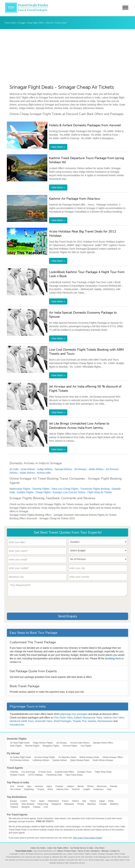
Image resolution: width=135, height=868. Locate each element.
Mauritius (92, 804)
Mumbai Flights (32, 746)
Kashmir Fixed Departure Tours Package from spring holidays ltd (87, 160)
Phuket (81, 804)
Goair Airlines (28, 469)
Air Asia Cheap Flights (45, 757)
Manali (80, 786)
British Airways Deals (89, 757)
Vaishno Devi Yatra (114, 718)
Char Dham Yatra (63, 718)
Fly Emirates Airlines (20, 760)
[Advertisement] (67, 56)
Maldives (114, 804)
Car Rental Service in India (81, 848)
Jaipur (49, 786)
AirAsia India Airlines (80, 743)
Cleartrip (14, 772)
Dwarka (92, 721)
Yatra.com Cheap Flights (65, 489)
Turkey (93, 801)
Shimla (90, 786)
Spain (42, 801)
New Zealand (28, 804)
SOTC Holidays (35, 775)
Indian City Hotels (38, 848)
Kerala (20, 786)
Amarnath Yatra (44, 721)
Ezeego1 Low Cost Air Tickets (69, 492)
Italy (84, 801)
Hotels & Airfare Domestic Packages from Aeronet (85, 125)
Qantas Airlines (60, 760)
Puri (84, 721)
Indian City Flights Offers (58, 848)
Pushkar (59, 786)
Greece (75, 801)
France (65, 801)
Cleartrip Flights (41, 489)
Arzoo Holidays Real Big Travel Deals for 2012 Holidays (83, 233)
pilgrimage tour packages (74, 714)
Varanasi (39, 786)
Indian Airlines (27, 473)
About (60, 851)
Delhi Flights (16, 746)
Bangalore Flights (51, 746)
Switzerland (53, 801)
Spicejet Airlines (63, 469)
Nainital (114, 786)
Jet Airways (80, 469)
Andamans (98, 789)
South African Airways (103, 760)
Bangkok (26, 807)
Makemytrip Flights (20, 489)
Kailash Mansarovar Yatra (88, 718)
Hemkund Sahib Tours (22, 721)
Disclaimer (95, 851)
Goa (12, 786)
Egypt (102, 801)
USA (46, 807)
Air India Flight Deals (20, 743)
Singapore (56, 804)
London (24, 801)
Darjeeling (29, 789)
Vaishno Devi (62, 789)
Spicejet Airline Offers (103, 743)
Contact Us (115, 851)
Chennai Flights (70, 746)
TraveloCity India (54, 775)
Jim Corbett (15, 789)
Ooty (109, 789)
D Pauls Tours (45, 772)
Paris (33, 801)
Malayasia (69, 804)
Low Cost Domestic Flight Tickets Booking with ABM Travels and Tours (86, 352)
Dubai (111, 801)
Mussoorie (102, 786)
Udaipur (70, 786)
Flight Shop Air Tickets (100, 492)
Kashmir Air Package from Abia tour (75, 199)
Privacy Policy (70, 851)
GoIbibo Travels (17, 775)
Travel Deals (10, 23)
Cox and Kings (28, 772)
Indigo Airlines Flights (43, 743)
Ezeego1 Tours (85, 772)
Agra (29, 786)
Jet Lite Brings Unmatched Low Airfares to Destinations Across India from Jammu (79, 426)
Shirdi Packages (62, 721)
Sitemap (105, 851)
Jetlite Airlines (96, 469)
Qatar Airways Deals (80, 760)
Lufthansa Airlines (41, 760)
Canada (103, 804)
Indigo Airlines (45, 469)
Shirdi (50, 789)
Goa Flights (86, 746)
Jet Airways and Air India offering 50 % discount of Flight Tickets (85, 388)
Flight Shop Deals (103, 772)
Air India (14, 469)
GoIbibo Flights (25, 492)
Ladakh (87, 789)
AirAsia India (44, 473)
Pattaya (37, 807)
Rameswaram (105, 721)
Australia (14, 804)
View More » (58, 147)
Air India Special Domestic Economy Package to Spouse (83, 315)
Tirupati (77, 721)
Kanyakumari (17, 725)
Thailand (14, 807)
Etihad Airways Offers (113, 757)
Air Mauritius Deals (67, 757)
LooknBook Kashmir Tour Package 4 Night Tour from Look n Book (87, 274)
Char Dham (99, 848)
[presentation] (34, 604)
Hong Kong (43, 804)
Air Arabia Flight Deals (20, 757)
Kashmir (76, 789)
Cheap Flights (43, 492)
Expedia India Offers (65, 772)
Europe (13, 801)
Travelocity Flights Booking (95, 489)
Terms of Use (84, 851)
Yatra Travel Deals (74, 775)
